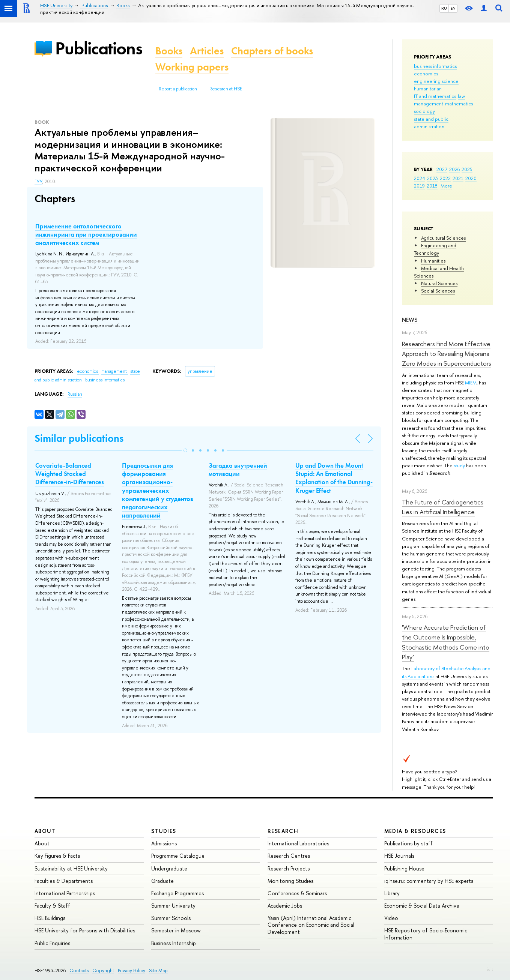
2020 (471, 178)
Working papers (192, 67)
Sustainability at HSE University (71, 868)
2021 (458, 178)
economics (426, 74)
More (446, 186)
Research (283, 831)
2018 (432, 186)
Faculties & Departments (64, 881)
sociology (424, 111)
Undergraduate (169, 868)
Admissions (164, 843)
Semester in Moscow (176, 930)
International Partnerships (65, 893)
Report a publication (178, 89)
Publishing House (404, 868)
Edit (490, 969)
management (429, 104)
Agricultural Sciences (443, 238)
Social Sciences (438, 291)
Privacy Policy (132, 970)
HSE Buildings (50, 918)
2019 (419, 186)
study (459, 465)
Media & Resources (415, 831)
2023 (433, 178)
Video (391, 918)
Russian (75, 394)
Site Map (158, 970)
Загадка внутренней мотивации (238, 470)
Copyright (103, 970)
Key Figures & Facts (57, 856)
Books (169, 51)
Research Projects (289, 868)
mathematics (459, 104)
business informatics (435, 66)
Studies (164, 831)
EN (453, 8)
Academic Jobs (285, 906)
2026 (454, 169)
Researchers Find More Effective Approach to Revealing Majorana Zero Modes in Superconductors (447, 354)
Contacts (79, 970)
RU (444, 8)
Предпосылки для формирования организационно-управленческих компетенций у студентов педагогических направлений (158, 490)
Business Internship (174, 943)
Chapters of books (272, 51)
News (410, 320)
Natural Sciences (439, 283)
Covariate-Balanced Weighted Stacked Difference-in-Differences (70, 474)
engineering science (436, 81)
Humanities (433, 261)
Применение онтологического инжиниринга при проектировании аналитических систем (86, 234)
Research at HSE (226, 89)
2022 (445, 178)
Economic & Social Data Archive (422, 906)
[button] (185, 450)
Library (392, 893)
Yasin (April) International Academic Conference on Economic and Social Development (311, 925)
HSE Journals (399, 856)
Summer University (173, 906)
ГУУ (38, 182)
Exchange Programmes (178, 893)
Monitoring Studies (290, 881)
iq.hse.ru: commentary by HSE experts (429, 881)
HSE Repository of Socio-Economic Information (426, 934)
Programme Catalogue (178, 856)
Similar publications (79, 438)
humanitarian (428, 89)
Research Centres (289, 856)
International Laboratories (298, 843)
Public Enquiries (52, 943)
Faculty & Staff (52, 906)
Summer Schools (171, 918)
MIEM (471, 383)
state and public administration (431, 123)
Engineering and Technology (435, 249)
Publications (99, 48)
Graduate (162, 881)
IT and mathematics (435, 96)
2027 (442, 169)
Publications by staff (408, 843)
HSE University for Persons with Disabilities (85, 930)
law (461, 96)
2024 (420, 178)
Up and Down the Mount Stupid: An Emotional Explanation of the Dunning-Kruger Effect (334, 478)
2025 (467, 169)
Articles (207, 51)
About (45, 831)
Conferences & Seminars (297, 893)
